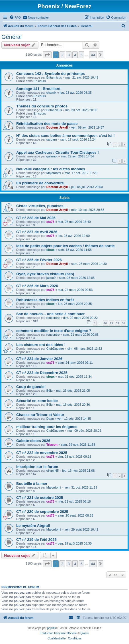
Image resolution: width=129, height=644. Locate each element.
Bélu (50, 391)
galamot (52, 156)
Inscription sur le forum (37, 467)
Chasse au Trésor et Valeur (40, 415)
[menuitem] (15, 17)
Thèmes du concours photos (42, 106)
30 (117, 323)
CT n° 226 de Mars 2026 (37, 286)
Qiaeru (85, 633)
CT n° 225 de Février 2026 (39, 260)
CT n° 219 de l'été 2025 (36, 540)
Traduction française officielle (59, 633)
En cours (40, 81)
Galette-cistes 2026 (33, 441)
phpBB (52, 628)
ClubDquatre (55, 349)
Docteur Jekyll (57, 127)
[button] (47, 55)
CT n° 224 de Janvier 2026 (39, 359)
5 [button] (81, 55)
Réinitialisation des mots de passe (47, 124)
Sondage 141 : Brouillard (38, 89)
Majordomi (54, 173)
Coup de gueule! (31, 387)
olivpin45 (53, 471)
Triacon (52, 445)
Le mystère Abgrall (33, 526)
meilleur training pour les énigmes (47, 427)
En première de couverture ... (42, 183)
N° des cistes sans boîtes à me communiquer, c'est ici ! (65, 136)
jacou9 (51, 278)
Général (12, 37)
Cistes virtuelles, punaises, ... (42, 206)
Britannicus (54, 77)
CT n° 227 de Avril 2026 (37, 232)
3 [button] (68, 55)
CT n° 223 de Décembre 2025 (42, 373)
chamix (51, 93)
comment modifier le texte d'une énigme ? (54, 331)
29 (111, 323)
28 (105, 323)
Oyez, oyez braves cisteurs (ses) (45, 274)
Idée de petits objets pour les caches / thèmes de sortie (65, 246)
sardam (52, 139)
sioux (51, 250)
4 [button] (75, 55)
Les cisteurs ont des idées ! (41, 345)
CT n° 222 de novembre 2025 (42, 453)
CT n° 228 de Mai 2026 (36, 218)
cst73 (50, 222)
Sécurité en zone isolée (37, 401)
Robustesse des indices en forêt (45, 300)
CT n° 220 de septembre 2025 (42, 512)
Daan (50, 419)
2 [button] (62, 55)
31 (124, 323)
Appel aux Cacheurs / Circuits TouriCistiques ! (58, 152)
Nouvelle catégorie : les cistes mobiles (51, 169)
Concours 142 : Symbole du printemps (51, 74)
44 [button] (93, 55)
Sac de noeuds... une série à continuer (50, 314)
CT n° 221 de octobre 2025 (40, 498)
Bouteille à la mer (32, 484)
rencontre (53, 318)
